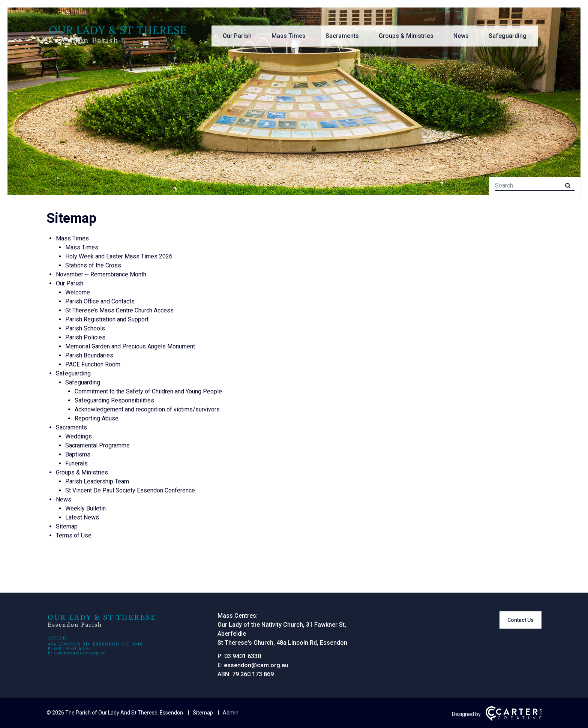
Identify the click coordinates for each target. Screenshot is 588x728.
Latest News (82, 517)
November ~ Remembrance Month (101, 274)
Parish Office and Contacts (100, 301)
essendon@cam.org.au (256, 665)
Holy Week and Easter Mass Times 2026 (119, 256)
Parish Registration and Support (107, 319)
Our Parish (237, 36)
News (461, 36)
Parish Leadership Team (97, 481)
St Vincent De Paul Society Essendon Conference (130, 490)
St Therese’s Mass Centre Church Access (119, 310)
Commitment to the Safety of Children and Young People (148, 391)
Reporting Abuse (97, 418)
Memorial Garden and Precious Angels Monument (130, 346)
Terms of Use (74, 535)
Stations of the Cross (93, 265)
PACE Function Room (93, 364)
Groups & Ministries (406, 36)
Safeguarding (508, 36)
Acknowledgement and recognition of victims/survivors (147, 409)
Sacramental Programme (97, 445)
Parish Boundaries (89, 355)
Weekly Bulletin (85, 508)
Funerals (76, 463)
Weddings (79, 436)
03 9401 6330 (243, 656)
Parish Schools (85, 328)
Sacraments (342, 36)
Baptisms (78, 454)
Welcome (78, 292)
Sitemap (67, 526)
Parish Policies (85, 337)
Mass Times (289, 36)
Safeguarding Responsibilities (114, 400)
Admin (231, 713)
